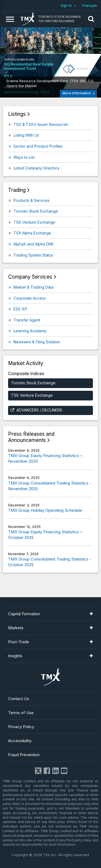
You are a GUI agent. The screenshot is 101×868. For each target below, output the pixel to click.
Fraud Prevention (24, 755)
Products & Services (32, 200)
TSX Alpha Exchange (32, 233)
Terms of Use (21, 713)
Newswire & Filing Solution (37, 342)
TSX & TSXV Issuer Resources (41, 124)
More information (77, 93)
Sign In (66, 5)
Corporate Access (30, 298)
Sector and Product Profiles (38, 146)
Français (90, 5)
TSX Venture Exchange (34, 222)
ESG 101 (20, 309)
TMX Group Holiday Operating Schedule (45, 510)
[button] (91, 19)
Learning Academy (30, 331)
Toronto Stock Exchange (36, 211)
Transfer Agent (27, 320)
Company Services (30, 277)
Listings (17, 114)
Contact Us (19, 699)
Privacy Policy (21, 727)
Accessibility (20, 741)
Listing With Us (26, 135)
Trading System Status (33, 255)
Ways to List (24, 157)
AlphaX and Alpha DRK (34, 244)
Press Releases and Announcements (31, 437)
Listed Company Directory (36, 168)
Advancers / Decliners (39, 410)
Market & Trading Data (33, 287)
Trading (17, 190)
